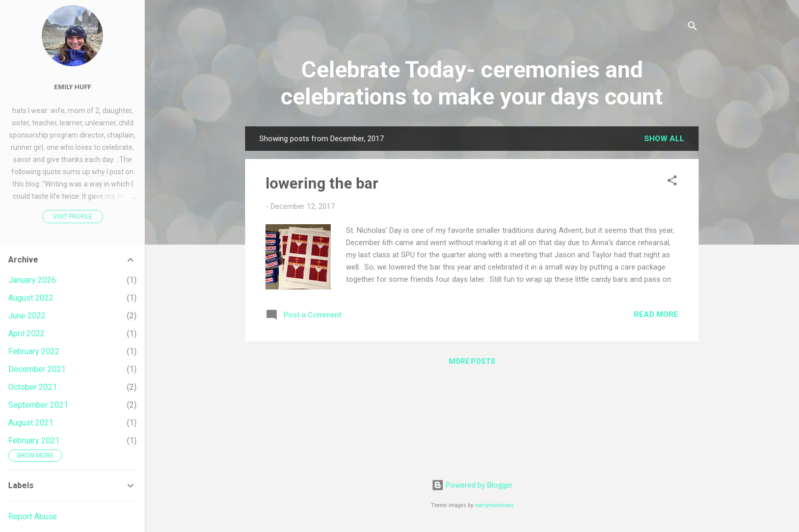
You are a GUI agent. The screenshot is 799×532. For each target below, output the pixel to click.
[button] (672, 182)
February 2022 (34, 351)
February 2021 (34, 441)
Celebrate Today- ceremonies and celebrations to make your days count (472, 83)
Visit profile (73, 217)
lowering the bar (322, 183)
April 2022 (26, 334)
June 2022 (27, 316)
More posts (472, 361)
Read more (656, 314)
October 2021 (33, 387)
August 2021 (31, 423)
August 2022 (31, 298)
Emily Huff (73, 87)
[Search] (693, 28)
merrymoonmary (494, 505)
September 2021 (38, 405)
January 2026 (32, 280)
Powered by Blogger (472, 485)
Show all (664, 139)
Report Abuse (33, 516)
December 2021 (37, 369)
